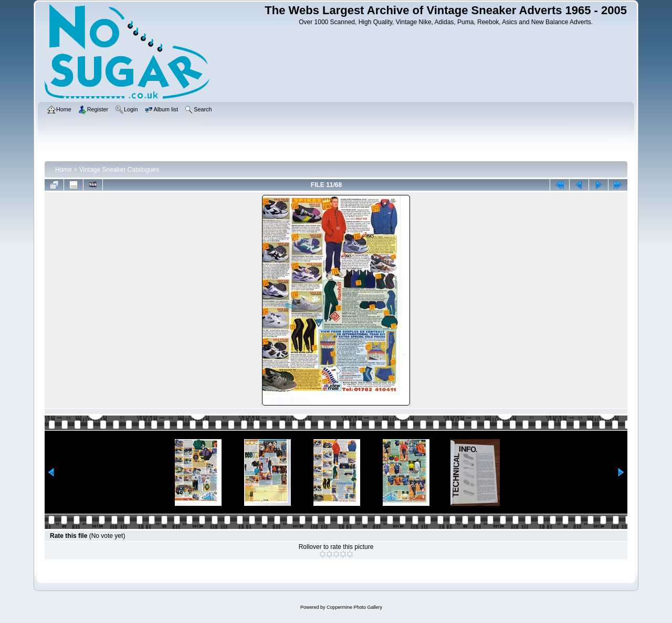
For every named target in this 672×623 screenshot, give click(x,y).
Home (64, 170)
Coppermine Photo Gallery (354, 607)
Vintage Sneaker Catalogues (119, 170)
